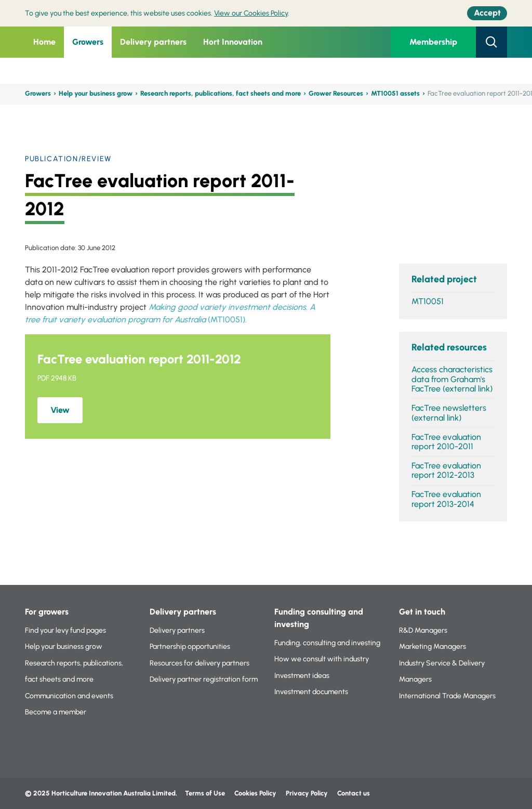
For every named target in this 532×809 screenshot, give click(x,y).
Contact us (354, 793)
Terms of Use (205, 793)
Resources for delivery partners (199, 663)
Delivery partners (153, 42)
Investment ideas (302, 676)
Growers (88, 42)
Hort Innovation (233, 42)
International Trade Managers (447, 696)
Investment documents (311, 692)
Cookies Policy (255, 793)
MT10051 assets (395, 93)
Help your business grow (96, 93)
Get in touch (422, 612)
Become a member (56, 712)
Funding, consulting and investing (327, 643)
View (60, 410)
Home (44, 42)
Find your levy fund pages (65, 630)
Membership (433, 42)
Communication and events (69, 696)
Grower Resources (336, 93)
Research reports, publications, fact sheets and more (221, 93)
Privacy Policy (308, 793)
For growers (47, 612)
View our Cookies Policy (251, 13)
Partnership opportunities (190, 647)
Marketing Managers (433, 647)
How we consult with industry (322, 659)
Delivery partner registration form (204, 679)
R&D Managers (423, 630)
